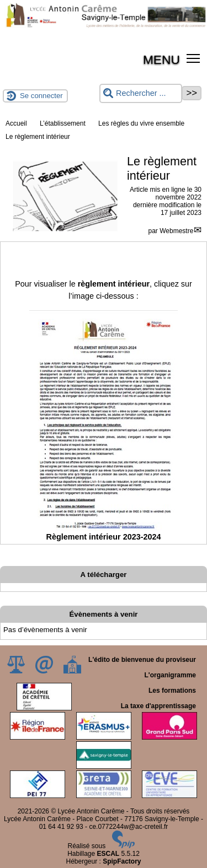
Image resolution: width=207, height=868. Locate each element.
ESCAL (108, 854)
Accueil (16, 123)
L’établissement (63, 123)
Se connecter (41, 96)
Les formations (172, 691)
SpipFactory (122, 861)
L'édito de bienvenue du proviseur (142, 660)
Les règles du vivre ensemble (141, 123)
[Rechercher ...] (141, 93)
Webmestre (176, 231)
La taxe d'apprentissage (158, 706)
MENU (161, 60)
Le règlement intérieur (38, 137)
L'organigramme (170, 675)
